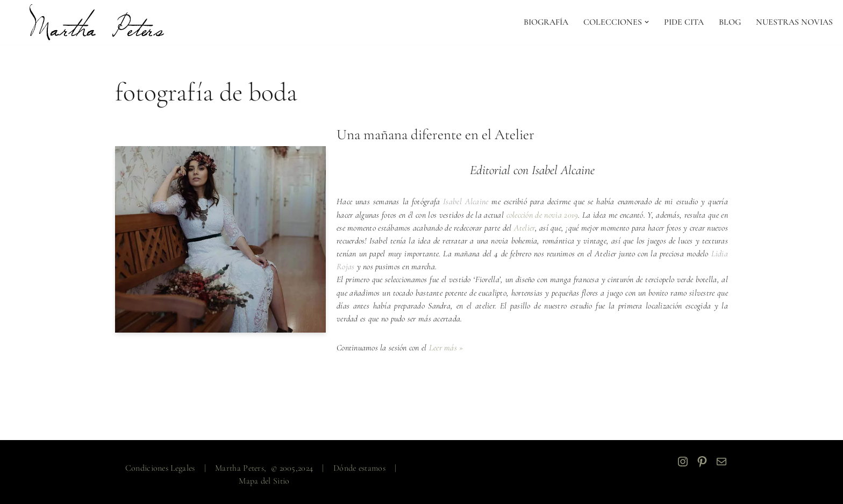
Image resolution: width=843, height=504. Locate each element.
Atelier (540, 228)
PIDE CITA (683, 22)
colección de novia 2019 (547, 215)
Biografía (545, 22)
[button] (646, 22)
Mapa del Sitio (264, 480)
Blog (730, 22)
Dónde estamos (359, 467)
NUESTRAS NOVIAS (794, 22)
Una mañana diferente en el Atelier (435, 135)
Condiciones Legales (160, 467)
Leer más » (447, 347)
